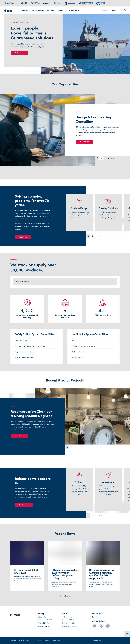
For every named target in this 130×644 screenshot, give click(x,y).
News (114, 11)
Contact (105, 11)
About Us (25, 11)
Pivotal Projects (73, 11)
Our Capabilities (38, 11)
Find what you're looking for (25, 282)
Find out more (19, 53)
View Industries (24, 505)
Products (61, 11)
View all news (65, 596)
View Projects (23, 237)
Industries (51, 11)
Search (125, 10)
